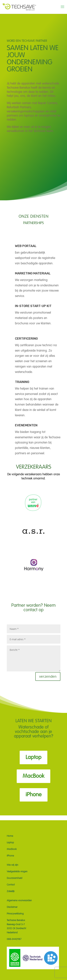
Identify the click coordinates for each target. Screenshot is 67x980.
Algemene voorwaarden (19, 901)
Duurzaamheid (15, 878)
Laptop (33, 757)
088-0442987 (14, 939)
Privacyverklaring (15, 914)
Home (10, 836)
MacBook (33, 776)
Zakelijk (11, 891)
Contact (11, 885)
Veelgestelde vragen (17, 872)
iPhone (34, 795)
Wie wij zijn (13, 865)
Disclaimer (12, 907)
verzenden (48, 676)
